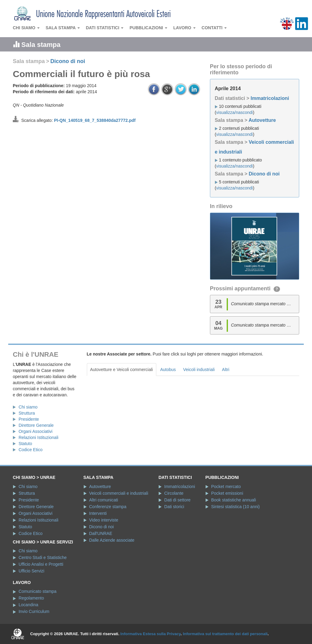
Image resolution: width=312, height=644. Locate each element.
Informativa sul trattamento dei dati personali (225, 634)
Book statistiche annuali (234, 500)
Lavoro (184, 28)
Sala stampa (63, 28)
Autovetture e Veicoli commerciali (122, 370)
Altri (226, 370)
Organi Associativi (35, 431)
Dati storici (174, 507)
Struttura (27, 413)
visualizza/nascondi (234, 112)
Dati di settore (177, 500)
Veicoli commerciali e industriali (119, 493)
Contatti (214, 28)
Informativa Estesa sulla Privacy (151, 634)
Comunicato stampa (38, 591)
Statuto (25, 444)
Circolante (174, 493)
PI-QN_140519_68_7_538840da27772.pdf (95, 120)
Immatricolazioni (270, 98)
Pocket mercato (226, 487)
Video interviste (104, 520)
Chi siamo (26, 28)
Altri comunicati (104, 500)
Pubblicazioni (148, 28)
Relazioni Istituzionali (39, 437)
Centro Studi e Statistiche (43, 557)
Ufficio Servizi (32, 571)
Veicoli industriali (199, 370)
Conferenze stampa (108, 507)
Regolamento (31, 598)
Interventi (98, 513)
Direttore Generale (36, 425)
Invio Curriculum (34, 611)
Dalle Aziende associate (112, 540)
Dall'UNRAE (101, 533)
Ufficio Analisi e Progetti (41, 564)
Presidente (29, 419)
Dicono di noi (68, 61)
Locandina (28, 605)
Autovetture (262, 120)
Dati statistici (105, 28)
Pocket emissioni (227, 493)
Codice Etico (31, 450)
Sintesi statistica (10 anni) (236, 507)
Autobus (168, 370)
